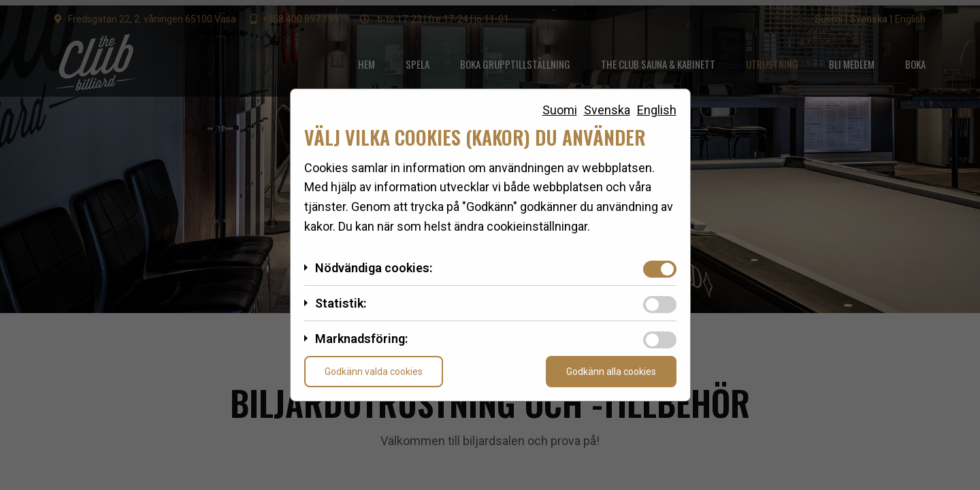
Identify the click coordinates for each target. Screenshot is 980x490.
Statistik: (341, 303)
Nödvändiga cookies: (374, 268)
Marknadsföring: (361, 339)
